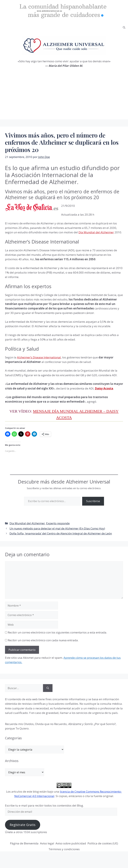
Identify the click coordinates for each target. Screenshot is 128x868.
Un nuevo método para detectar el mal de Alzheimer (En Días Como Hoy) (57, 528)
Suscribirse (93, 501)
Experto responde (58, 523)
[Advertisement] (64, 96)
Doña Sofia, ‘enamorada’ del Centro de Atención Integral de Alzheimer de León (61, 533)
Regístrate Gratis (22, 825)
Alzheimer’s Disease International (39, 357)
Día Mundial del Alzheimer (96, 232)
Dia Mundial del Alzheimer (27, 523)
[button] (124, 28)
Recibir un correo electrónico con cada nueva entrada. (43, 640)
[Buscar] (48, 688)
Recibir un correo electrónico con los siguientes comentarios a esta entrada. (57, 632)
